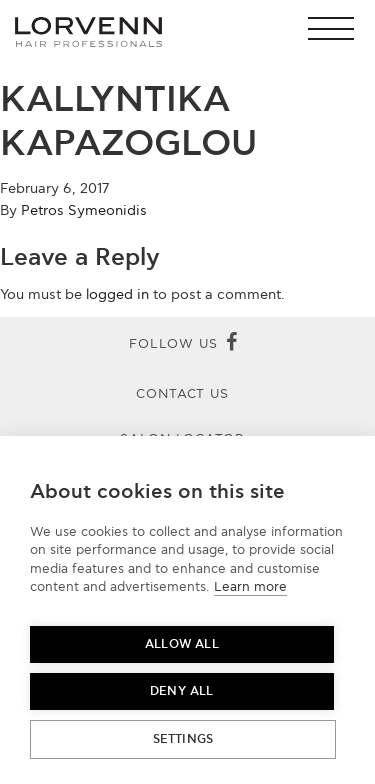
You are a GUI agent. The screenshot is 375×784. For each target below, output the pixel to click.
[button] (336, 28)
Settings (183, 739)
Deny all (182, 691)
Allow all (182, 644)
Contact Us (183, 394)
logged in (117, 294)
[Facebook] (232, 344)
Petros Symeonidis (84, 210)
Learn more (250, 587)
